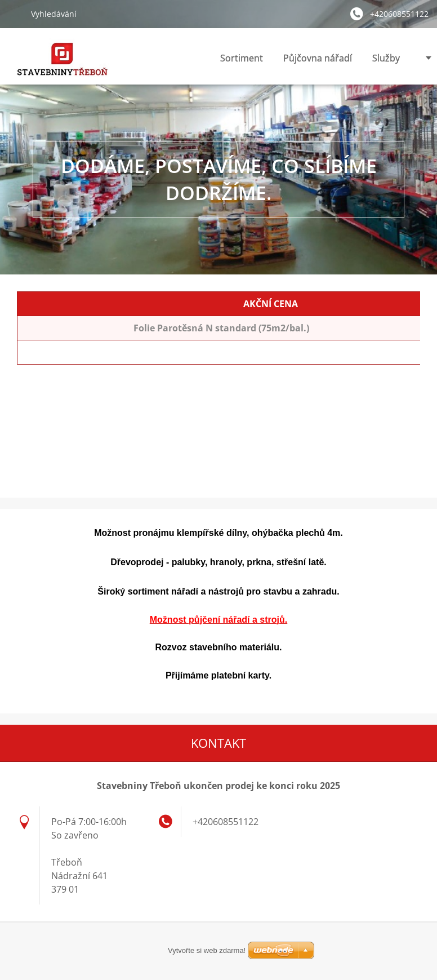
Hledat (15, 14)
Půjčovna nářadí (318, 58)
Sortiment (242, 58)
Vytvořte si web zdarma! (207, 950)
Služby (386, 58)
